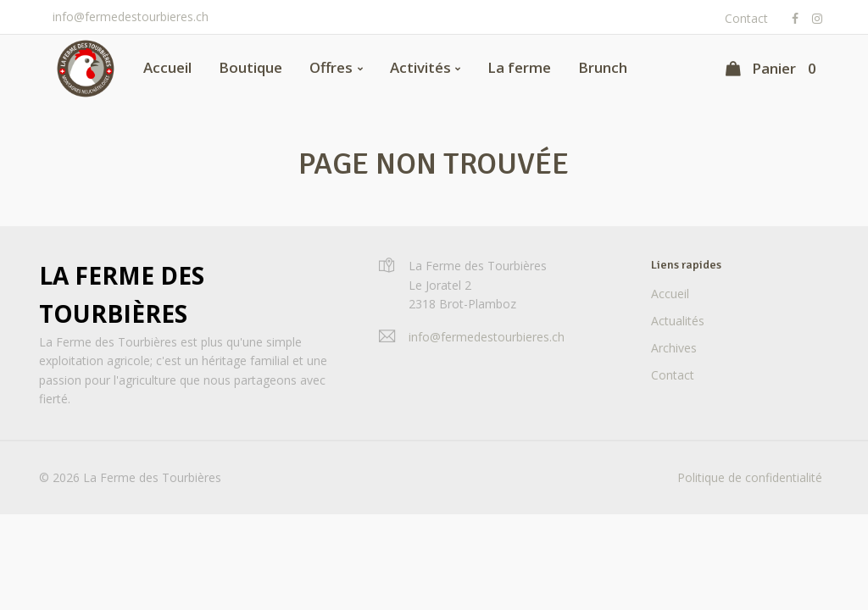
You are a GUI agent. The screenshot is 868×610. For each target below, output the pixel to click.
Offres (331, 67)
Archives (674, 348)
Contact (746, 19)
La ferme (519, 67)
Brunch (603, 67)
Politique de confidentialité (750, 477)
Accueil (167, 67)
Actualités (678, 321)
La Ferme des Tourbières (122, 294)
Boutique (250, 67)
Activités (420, 67)
